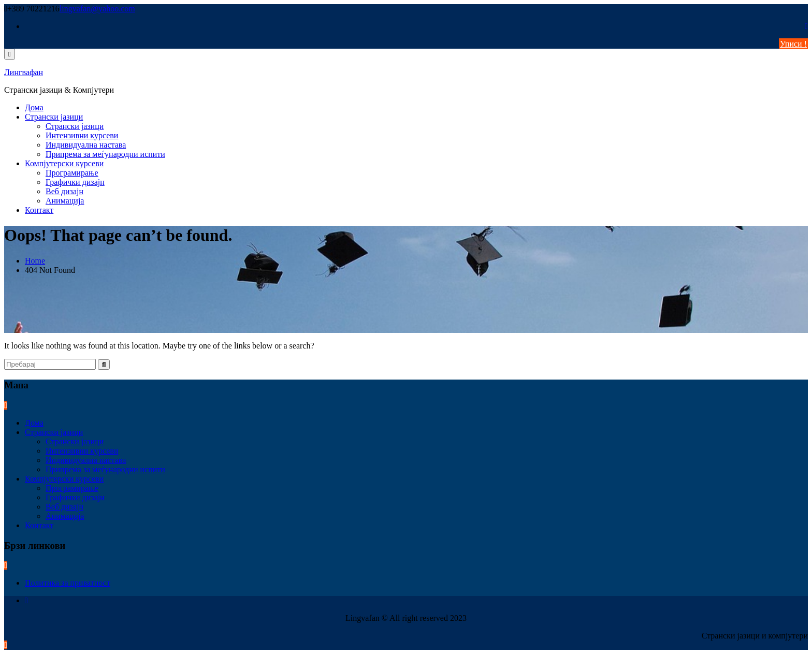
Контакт (39, 210)
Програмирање (72, 173)
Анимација (65, 201)
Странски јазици (54, 117)
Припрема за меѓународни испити (105, 154)
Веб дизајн (64, 191)
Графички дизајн (75, 182)
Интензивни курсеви (82, 135)
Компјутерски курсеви (64, 163)
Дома (34, 107)
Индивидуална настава (86, 145)
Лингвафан (24, 72)
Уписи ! (793, 44)
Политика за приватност (68, 583)
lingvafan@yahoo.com (97, 9)
